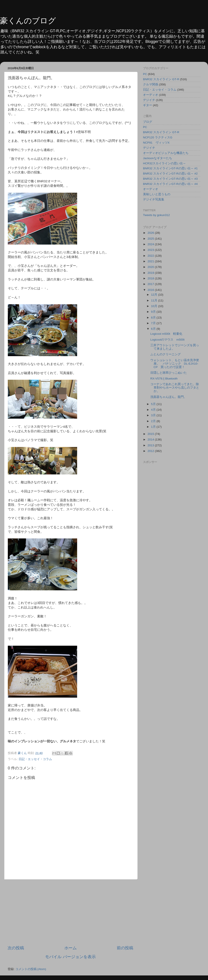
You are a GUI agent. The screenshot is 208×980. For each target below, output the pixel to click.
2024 (151, 244)
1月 (154, 427)
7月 (154, 323)
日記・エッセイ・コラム (35, 759)
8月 (154, 318)
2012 (151, 451)
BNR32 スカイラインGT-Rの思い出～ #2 (170, 174)
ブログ (148, 122)
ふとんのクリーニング (166, 354)
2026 (151, 233)
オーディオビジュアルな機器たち (166, 153)
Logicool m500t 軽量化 (166, 334)
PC (145, 74)
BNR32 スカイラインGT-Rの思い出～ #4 (170, 184)
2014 (151, 440)
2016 (151, 290)
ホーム (71, 948)
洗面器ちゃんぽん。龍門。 (169, 397)
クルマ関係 (151, 84)
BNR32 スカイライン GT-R (161, 79)
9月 (154, 312)
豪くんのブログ (28, 21)
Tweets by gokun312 (156, 215)
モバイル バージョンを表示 (70, 957)
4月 (154, 410)
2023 (151, 250)
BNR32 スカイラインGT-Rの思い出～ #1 (170, 168)
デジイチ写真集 (154, 199)
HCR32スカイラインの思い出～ (164, 163)
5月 (154, 404)
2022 (151, 256)
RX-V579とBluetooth (164, 379)
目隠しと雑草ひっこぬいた (169, 373)
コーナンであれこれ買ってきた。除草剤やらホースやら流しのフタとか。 (175, 388)
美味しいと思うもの (157, 194)
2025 (151, 239)
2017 (151, 284)
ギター (148, 105)
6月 (154, 329)
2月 (154, 421)
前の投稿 (125, 948)
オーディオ (151, 95)
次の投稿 (16, 948)
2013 (151, 445)
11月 (155, 300)
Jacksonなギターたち (158, 158)
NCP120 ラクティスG (158, 137)
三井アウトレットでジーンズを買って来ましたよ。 (175, 347)
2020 (151, 267)
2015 (151, 434)
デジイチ (149, 100)
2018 (151, 278)
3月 (154, 415)
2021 (151, 261)
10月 (155, 306)
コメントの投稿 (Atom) (31, 969)
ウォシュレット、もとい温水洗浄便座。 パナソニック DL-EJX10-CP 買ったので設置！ (175, 364)
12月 (155, 295)
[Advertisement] (70, 912)
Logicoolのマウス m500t (167, 340)
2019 (151, 273)
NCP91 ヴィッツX (156, 143)
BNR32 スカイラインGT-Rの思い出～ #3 (170, 179)
